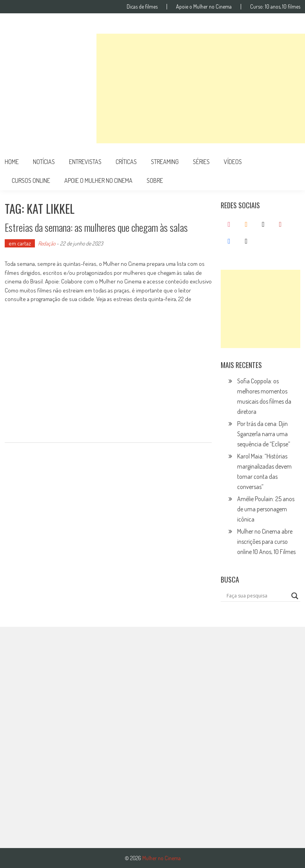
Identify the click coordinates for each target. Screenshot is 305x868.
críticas (126, 162)
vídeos (233, 162)
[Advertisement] (201, 88)
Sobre (155, 180)
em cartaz (20, 243)
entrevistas (85, 162)
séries (201, 162)
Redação (47, 243)
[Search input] (257, 596)
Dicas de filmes (142, 7)
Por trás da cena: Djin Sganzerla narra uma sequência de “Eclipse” (264, 434)
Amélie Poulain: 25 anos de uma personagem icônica (266, 509)
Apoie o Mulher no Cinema (204, 7)
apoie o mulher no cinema (98, 180)
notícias (44, 162)
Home (12, 162)
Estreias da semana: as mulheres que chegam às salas (96, 227)
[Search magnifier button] (295, 596)
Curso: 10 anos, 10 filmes (275, 7)
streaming (165, 162)
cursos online (31, 180)
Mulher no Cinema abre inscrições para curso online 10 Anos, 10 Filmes (266, 541)
